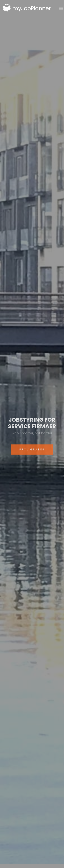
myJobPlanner (32, 8)
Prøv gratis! (32, 453)
